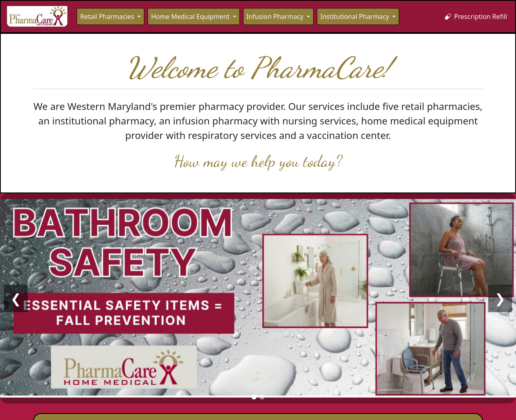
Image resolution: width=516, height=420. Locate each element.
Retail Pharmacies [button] (108, 17)
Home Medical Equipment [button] (191, 17)
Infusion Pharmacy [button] (276, 17)
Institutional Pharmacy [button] (356, 17)
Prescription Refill (476, 17)
